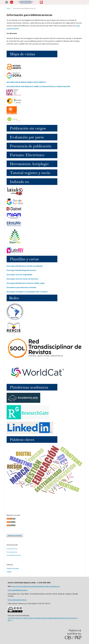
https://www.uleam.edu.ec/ (17, 600)
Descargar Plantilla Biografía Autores (21, 270)
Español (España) (13, 568)
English (9, 572)
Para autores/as (12, 552)
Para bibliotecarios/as (14, 555)
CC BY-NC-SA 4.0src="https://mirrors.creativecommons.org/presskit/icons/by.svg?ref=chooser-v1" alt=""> (43, 619)
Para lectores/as (12, 549)
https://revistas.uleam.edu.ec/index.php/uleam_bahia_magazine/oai (36, 586)
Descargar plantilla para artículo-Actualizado (25, 266)
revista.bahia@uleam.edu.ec (18, 590)
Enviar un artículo (15, 535)
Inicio (8, 8)
